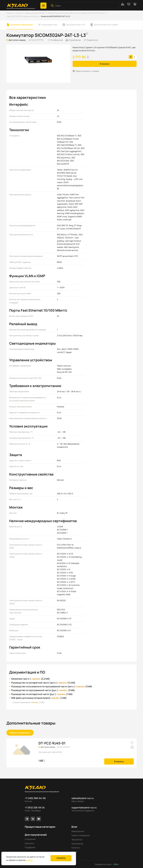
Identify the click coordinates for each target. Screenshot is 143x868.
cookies (29, 860)
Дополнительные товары (106, 25)
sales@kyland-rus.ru (83, 798)
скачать (36, 679)
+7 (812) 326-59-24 (35, 808)
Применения (77, 844)
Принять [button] (61, 858)
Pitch (116, 864)
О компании (30, 839)
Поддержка (30, 847)
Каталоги (76, 848)
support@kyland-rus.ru (84, 808)
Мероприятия (78, 831)
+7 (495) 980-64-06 (35, 798)
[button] (43, 6)
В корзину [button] (105, 64)
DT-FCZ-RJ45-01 (52, 743)
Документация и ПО (76, 25)
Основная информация (22, 25)
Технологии (77, 840)
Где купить (30, 843)
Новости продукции (81, 835)
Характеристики (50, 25)
